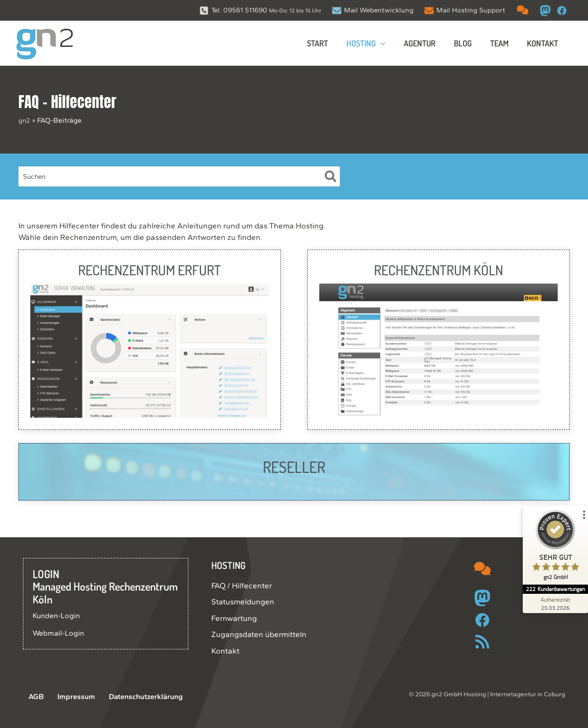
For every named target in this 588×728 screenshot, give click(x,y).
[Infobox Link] (150, 339)
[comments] (523, 10)
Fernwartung (234, 618)
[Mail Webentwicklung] (373, 10)
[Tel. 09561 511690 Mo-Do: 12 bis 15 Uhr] (260, 10)
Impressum (66, 697)
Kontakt (225, 651)
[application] (389, 43)
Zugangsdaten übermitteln (259, 634)
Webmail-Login (59, 633)
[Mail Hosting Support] (465, 10)
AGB (31, 697)
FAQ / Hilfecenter (242, 586)
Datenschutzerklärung (134, 697)
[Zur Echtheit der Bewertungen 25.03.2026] (554, 603)
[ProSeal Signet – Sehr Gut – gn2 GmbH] (554, 547)
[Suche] (331, 176)
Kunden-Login (58, 615)
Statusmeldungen (243, 602)
